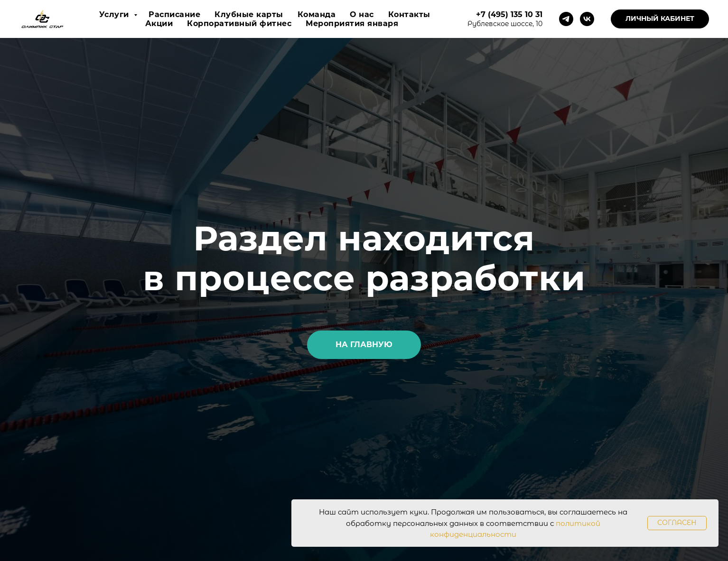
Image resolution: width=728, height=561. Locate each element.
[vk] (587, 19)
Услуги (116, 14)
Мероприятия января (352, 23)
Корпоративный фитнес (239, 23)
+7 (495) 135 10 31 (509, 14)
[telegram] (566, 19)
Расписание (174, 14)
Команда (317, 14)
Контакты (409, 14)
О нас (362, 14)
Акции (159, 23)
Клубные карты (249, 14)
